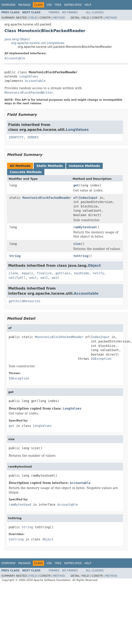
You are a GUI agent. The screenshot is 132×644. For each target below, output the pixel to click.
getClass (63, 273)
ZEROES (33, 137)
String (15, 256)
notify (98, 273)
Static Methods (50, 166)
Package (24, 5)
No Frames (70, 12)
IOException (101, 359)
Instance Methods (84, 166)
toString (81, 256)
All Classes (95, 12)
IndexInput (88, 198)
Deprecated (73, 5)
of (75, 198)
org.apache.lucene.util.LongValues (38, 43)
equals (27, 273)
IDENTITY (16, 137)
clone (13, 273)
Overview (8, 5)
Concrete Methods (26, 172)
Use (49, 5)
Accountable (15, 58)
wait (33, 278)
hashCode (82, 273)
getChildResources (25, 301)
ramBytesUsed (84, 227)
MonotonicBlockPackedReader (47, 198)
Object (94, 266)
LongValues (29, 76)
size (77, 244)
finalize (44, 273)
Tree (58, 5)
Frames (54, 12)
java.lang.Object (17, 39)
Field (33, 18)
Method (59, 18)
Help (88, 5)
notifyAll (17, 278)
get (76, 185)
